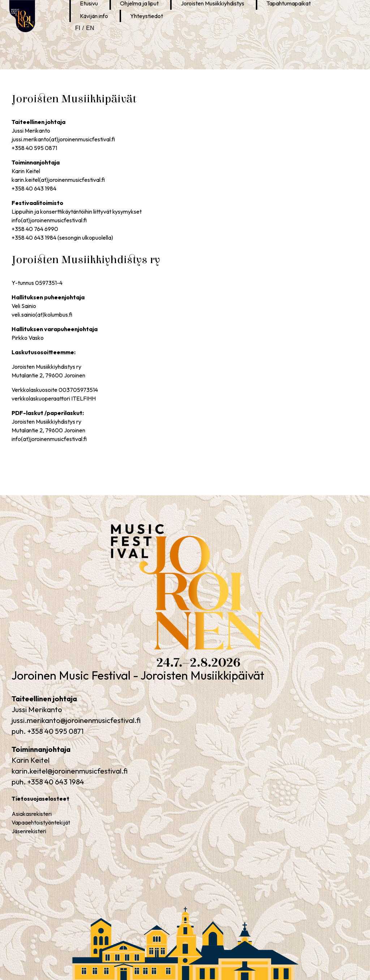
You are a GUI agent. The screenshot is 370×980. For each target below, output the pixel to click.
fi (78, 28)
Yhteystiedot (147, 16)
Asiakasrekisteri (32, 814)
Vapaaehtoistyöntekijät (41, 822)
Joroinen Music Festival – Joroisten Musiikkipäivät (165, 669)
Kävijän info (94, 16)
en (90, 28)
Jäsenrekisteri (29, 831)
